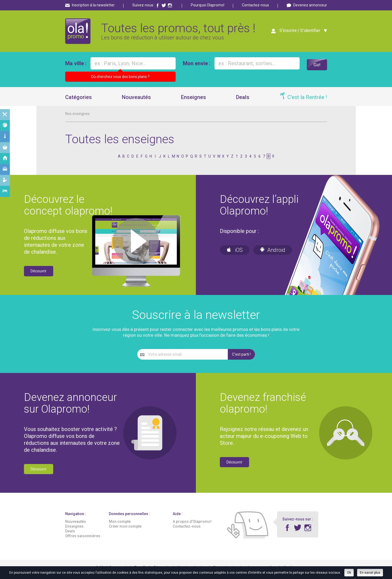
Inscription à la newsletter (93, 5)
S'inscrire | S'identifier (298, 32)
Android (273, 254)
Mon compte (120, 525)
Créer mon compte (125, 530)
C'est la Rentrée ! (307, 101)
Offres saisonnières (83, 540)
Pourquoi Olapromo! (208, 5)
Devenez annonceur (310, 5)
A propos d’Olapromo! (192, 525)
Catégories (79, 101)
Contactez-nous (255, 5)
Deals (243, 101)
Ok (349, 573)
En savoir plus (370, 573)
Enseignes (193, 101)
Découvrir (39, 275)
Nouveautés (136, 101)
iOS (235, 254)
